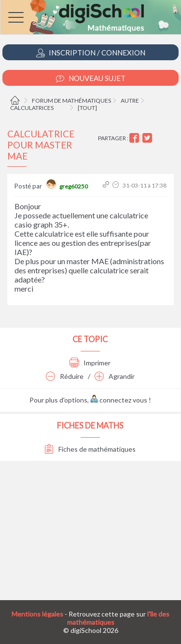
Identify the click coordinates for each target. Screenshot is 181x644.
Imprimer (90, 363)
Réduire (65, 376)
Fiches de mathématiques (90, 449)
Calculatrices (32, 108)
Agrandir (115, 376)
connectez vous (119, 400)
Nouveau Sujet (91, 78)
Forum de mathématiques (71, 101)
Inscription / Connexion (91, 53)
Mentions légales (37, 614)
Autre (130, 101)
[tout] (87, 108)
